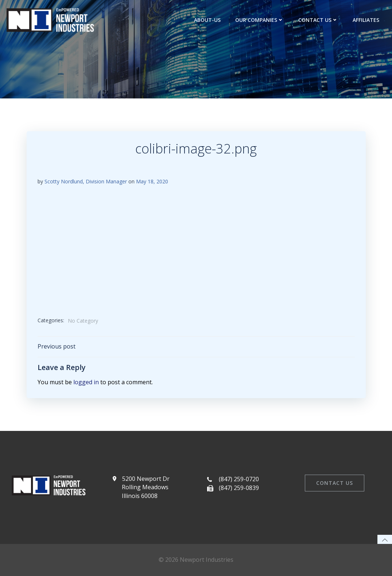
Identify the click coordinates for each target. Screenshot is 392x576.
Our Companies (259, 20)
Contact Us (318, 20)
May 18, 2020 (152, 181)
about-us (207, 20)
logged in (86, 382)
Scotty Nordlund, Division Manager (86, 181)
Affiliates (366, 20)
